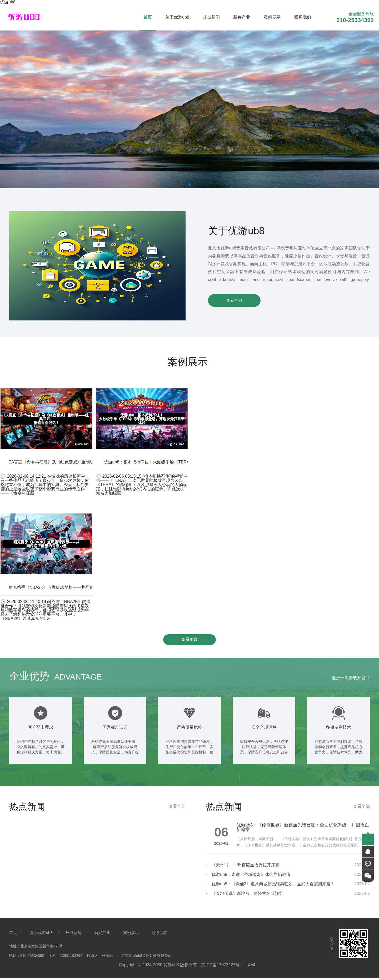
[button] (189, 185)
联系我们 (303, 17)
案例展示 (272, 17)
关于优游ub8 (177, 17)
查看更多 (189, 640)
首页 (148, 17)
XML (252, 967)
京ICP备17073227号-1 (222, 967)
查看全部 (234, 300)
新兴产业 (242, 17)
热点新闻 (211, 17)
